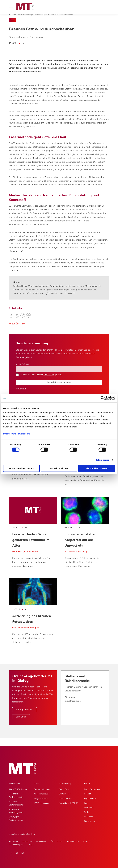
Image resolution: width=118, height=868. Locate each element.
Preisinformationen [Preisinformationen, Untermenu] (92, 789)
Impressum (24, 434)
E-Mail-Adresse (22, 364)
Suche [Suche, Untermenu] (87, 812)
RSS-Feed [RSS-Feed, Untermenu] (88, 817)
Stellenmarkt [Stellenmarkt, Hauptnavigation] (14, 784)
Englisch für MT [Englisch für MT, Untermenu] (66, 794)
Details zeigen (102, 460)
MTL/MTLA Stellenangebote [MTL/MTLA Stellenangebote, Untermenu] (16, 803)
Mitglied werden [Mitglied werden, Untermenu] (41, 799)
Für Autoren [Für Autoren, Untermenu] (89, 821)
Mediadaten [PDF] (17, 845)
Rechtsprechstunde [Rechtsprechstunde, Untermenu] (42, 789)
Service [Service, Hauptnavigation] (87, 784)
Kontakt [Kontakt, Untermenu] (88, 794)
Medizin (13, 20)
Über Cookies (57, 842)
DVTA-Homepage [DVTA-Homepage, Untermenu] (42, 803)
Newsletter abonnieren (59, 382)
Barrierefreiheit (73, 842)
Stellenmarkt (71, 697)
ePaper (31, 845)
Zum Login (21, 717)
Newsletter (27, 842)
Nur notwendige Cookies (21, 468)
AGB (85, 842)
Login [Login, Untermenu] (87, 803)
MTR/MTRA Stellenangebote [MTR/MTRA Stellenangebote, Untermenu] (16, 811)
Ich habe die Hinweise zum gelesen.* (41, 375)
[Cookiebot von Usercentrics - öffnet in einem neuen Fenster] (103, 398)
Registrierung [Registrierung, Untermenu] (90, 799)
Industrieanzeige (73, 701)
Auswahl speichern (59, 468)
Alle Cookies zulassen (97, 468)
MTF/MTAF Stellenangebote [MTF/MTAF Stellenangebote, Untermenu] (16, 795)
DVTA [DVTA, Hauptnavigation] (37, 784)
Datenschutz (10, 434)
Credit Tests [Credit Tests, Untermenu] (64, 789)
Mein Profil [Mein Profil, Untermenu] (89, 808)
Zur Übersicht (17, 324)
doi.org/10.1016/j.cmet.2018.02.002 (59, 293)
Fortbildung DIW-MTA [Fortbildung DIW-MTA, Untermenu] (69, 803)
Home (12, 15)
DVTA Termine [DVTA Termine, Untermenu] (65, 799)
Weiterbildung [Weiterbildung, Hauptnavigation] (65, 784)
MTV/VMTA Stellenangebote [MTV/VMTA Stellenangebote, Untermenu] (16, 819)
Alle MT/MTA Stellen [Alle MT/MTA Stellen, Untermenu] (18, 789)
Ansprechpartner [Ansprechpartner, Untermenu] (41, 794)
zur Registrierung (25, 710)
